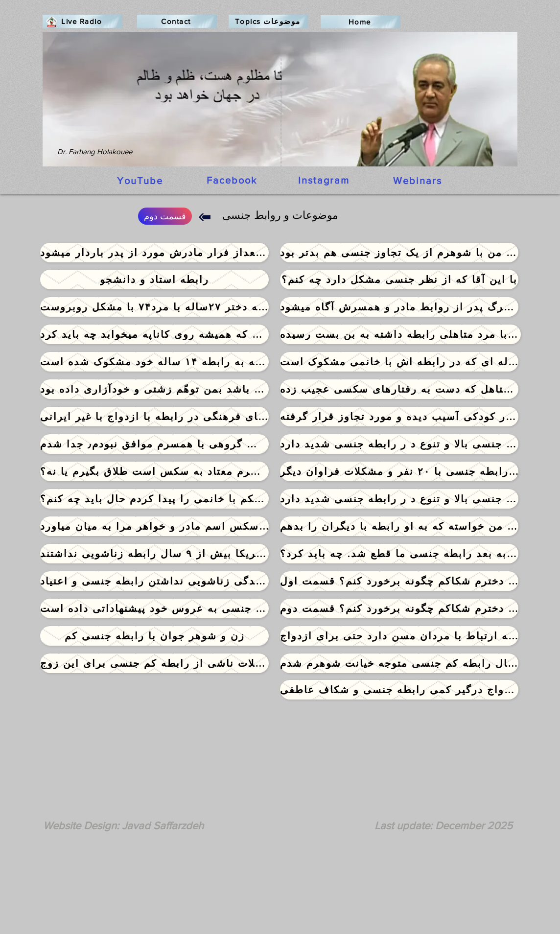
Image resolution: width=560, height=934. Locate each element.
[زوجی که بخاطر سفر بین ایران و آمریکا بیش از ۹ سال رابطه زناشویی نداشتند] (154, 554)
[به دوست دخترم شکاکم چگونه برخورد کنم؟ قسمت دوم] (399, 608)
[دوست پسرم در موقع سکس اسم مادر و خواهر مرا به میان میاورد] (154, 526)
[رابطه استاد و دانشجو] (154, 280)
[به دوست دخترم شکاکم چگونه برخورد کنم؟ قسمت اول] (399, 581)
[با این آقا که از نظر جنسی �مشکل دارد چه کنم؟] (399, 280)
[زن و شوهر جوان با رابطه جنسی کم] (154, 636)
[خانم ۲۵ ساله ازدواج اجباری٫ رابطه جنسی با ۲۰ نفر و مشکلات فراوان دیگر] (399, 471)
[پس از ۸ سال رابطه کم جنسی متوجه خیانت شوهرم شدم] (399, 663)
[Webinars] (419, 181)
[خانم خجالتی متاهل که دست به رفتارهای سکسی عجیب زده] (399, 389)
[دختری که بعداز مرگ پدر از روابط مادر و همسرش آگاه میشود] (399, 307)
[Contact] (177, 21)
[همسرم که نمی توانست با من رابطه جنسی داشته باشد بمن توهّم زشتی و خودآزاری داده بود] (154, 389)
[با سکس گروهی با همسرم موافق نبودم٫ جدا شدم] (154, 444)
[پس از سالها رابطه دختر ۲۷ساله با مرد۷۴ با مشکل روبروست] (154, 307)
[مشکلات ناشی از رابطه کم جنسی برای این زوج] (154, 663)
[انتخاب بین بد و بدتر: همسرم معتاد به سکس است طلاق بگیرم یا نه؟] (154, 471)
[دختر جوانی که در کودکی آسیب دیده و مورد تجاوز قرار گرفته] (399, 417)
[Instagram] (325, 180)
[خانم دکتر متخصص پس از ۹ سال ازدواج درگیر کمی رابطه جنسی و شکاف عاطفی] (399, 690)
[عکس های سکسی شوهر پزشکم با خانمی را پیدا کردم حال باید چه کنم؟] (154, 499)
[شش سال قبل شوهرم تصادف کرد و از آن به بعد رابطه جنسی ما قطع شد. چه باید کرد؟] (399, 554)
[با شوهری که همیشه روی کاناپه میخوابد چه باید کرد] (154, 334)
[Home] (361, 22)
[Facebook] (233, 180)
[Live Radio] (82, 21)
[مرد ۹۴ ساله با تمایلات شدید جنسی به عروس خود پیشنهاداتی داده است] (154, 608)
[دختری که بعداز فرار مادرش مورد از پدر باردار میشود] (154, 253)
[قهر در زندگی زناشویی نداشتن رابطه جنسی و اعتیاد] (154, 581)
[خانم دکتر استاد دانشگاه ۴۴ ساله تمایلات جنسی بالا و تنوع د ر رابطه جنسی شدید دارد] (399, 444)
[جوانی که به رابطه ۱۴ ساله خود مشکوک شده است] (154, 362)
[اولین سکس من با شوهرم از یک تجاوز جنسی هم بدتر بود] (399, 253)
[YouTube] (141, 181)
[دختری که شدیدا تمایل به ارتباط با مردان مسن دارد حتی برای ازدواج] (399, 636)
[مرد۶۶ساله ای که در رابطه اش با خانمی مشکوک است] (399, 362)
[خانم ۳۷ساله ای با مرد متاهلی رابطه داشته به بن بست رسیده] (400, 334)
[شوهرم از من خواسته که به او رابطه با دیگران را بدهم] (399, 526)
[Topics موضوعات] (268, 21)
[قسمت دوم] (165, 216)
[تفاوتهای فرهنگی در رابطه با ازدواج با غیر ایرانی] (154, 417)
